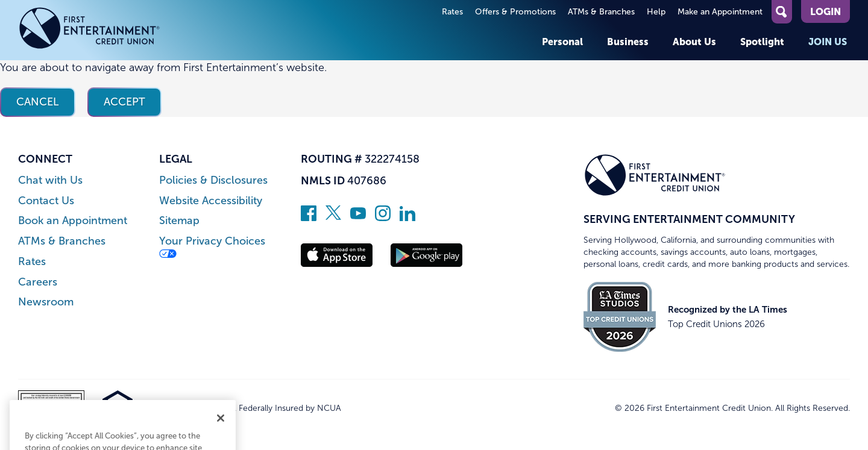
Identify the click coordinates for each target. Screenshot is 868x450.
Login (826, 11)
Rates (452, 12)
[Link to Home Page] (90, 30)
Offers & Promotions (515, 12)
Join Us (828, 42)
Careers (38, 282)
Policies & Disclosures (213, 180)
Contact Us (46, 201)
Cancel (38, 102)
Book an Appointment (73, 221)
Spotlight (762, 42)
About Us (694, 42)
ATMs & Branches (601, 12)
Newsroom (46, 302)
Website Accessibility (211, 201)
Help (656, 12)
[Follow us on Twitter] (333, 217)
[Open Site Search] (782, 12)
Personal (562, 42)
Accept (124, 102)
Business (628, 42)
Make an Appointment (720, 12)
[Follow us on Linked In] (407, 217)
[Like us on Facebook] (309, 217)
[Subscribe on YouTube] (358, 217)
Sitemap (179, 221)
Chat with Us (50, 180)
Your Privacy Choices (212, 247)
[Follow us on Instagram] (383, 217)
